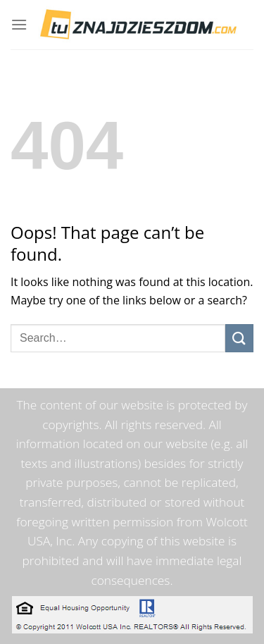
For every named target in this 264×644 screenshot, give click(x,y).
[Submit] (239, 338)
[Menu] (19, 24)
